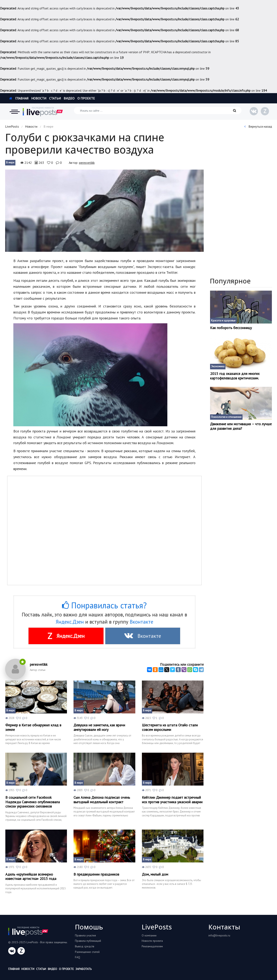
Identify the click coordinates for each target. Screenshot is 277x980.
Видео (69, 98)
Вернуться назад (258, 126)
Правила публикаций (88, 941)
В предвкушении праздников (96, 874)
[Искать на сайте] (158, 110)
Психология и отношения (226, 417)
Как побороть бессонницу (231, 328)
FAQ (78, 957)
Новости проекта (152, 941)
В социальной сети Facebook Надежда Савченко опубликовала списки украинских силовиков (33, 802)
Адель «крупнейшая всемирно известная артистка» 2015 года (31, 877)
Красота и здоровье (223, 321)
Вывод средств (85, 946)
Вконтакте (141, 622)
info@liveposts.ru (219, 935)
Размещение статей (87, 952)
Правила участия (85, 935)
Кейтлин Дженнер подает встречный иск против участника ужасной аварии (172, 800)
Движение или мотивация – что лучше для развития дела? (241, 426)
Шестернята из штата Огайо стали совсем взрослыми (170, 727)
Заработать (84, 969)
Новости (39, 98)
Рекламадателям (152, 946)
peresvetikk (87, 163)
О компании (149, 935)
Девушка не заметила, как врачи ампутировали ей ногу (99, 727)
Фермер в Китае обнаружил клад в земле (33, 727)
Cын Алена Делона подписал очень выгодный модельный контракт (102, 800)
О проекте (86, 98)
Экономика (218, 366)
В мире (10, 162)
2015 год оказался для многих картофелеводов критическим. (235, 376)
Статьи (55, 98)
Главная (19, 98)
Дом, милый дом (155, 874)
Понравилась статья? (104, 605)
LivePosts (12, 126)
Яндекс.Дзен (70, 622)
